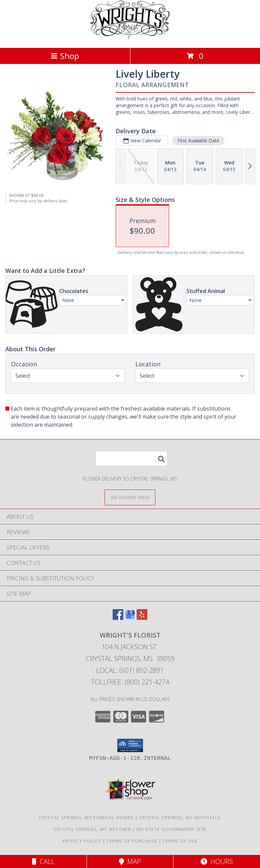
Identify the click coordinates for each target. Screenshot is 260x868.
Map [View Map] (130, 861)
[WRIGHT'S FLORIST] (130, 38)
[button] (130, 745)
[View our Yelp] (142, 618)
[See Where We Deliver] (130, 497)
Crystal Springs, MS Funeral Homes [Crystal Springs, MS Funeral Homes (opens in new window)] (86, 817)
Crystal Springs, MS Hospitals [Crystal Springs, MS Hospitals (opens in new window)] (180, 817)
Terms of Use (180, 841)
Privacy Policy (82, 841)
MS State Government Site (171, 829)
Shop (65, 56)
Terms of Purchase (132, 841)
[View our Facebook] (118, 618)
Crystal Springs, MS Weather (92, 829)
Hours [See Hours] (217, 861)
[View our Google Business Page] (130, 618)
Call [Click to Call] (43, 861)
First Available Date (198, 140)
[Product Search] (131, 459)
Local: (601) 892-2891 (130, 670)
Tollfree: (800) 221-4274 (130, 682)
